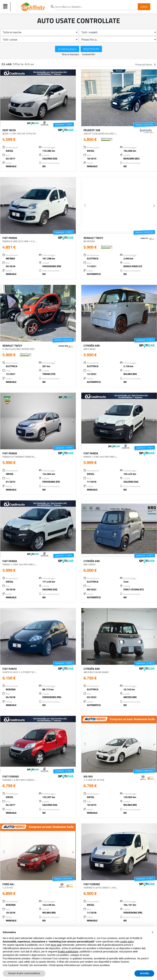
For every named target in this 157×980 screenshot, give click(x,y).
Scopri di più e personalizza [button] (24, 973)
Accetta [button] (144, 973)
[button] (3, 98)
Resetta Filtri (91, 49)
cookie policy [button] (127, 942)
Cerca (144, 7)
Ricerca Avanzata (71, 54)
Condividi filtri (89, 54)
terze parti (56, 945)
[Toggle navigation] (6, 7)
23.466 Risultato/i (67, 49)
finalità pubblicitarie (68, 952)
